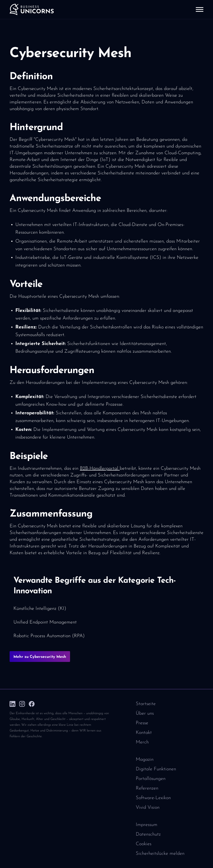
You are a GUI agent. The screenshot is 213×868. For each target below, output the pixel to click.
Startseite (146, 704)
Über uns (145, 713)
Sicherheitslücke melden (160, 854)
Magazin (145, 760)
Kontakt (144, 733)
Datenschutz (148, 834)
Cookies (144, 844)
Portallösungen (151, 779)
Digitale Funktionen (156, 769)
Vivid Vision (148, 808)
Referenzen (147, 788)
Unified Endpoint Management (45, 622)
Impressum (147, 825)
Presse (142, 723)
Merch (142, 742)
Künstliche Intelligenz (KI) (40, 609)
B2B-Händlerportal (100, 469)
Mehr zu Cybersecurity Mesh (40, 657)
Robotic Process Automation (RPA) (49, 636)
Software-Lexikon (153, 798)
